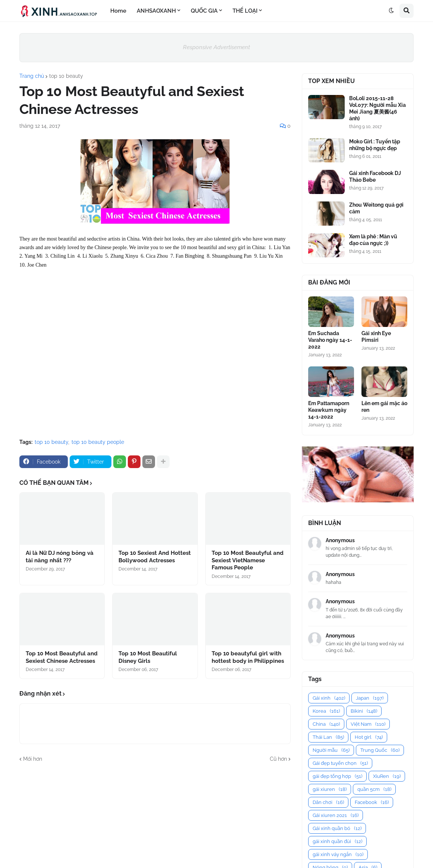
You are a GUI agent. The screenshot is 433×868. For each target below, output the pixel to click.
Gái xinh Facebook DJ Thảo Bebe (375, 177)
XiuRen (387, 776)
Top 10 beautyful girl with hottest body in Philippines (248, 657)
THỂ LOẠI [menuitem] (245, 11)
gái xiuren (330, 789)
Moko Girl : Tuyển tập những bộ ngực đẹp (375, 145)
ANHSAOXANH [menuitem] (156, 11)
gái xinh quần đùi (337, 841)
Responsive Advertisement (216, 47)
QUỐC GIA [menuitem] (204, 11)
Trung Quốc (380, 750)
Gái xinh (329, 698)
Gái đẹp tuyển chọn (340, 763)
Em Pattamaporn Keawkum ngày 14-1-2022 (329, 410)
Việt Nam (368, 724)
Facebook (372, 802)
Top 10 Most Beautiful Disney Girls (148, 657)
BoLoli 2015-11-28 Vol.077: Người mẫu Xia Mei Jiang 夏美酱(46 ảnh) (377, 109)
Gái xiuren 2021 (336, 815)
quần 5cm (374, 789)
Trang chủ (32, 76)
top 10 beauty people (98, 442)
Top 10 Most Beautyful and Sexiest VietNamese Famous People (248, 560)
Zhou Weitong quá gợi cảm (376, 208)
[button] (391, 11)
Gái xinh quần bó (337, 828)
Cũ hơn (278, 759)
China (326, 724)
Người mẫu (331, 750)
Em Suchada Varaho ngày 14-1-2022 (330, 340)
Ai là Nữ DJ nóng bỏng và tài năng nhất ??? (60, 557)
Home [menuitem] (118, 11)
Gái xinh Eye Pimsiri (376, 337)
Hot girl (369, 737)
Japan (370, 698)
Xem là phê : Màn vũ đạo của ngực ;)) (373, 240)
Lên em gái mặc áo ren (384, 407)
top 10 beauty (66, 76)
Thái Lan (328, 737)
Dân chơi (328, 802)
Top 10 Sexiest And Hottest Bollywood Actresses (155, 557)
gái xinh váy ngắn (338, 854)
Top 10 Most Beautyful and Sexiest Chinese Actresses (62, 657)
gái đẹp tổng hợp (337, 776)
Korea (326, 711)
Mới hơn (33, 759)
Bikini (364, 711)
